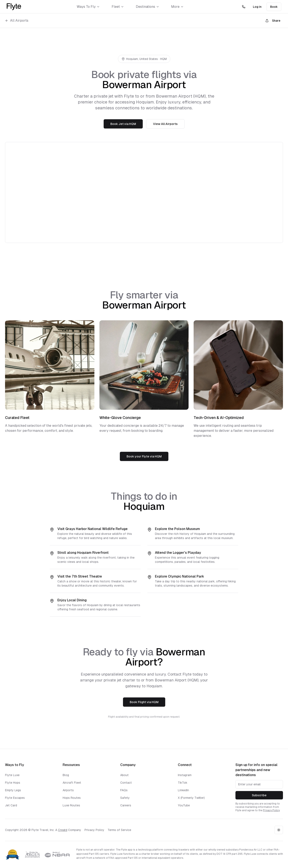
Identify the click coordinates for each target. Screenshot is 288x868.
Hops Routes (72, 798)
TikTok (183, 783)
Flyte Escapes (15, 798)
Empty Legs (13, 790)
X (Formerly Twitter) (191, 798)
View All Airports (165, 124)
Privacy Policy (271, 810)
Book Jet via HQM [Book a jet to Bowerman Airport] (123, 124)
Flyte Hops (13, 783)
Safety (125, 798)
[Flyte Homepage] (14, 7)
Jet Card (11, 805)
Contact (126, 783)
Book (274, 7)
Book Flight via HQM (144, 702)
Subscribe (259, 795)
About (124, 775)
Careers (126, 805)
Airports (68, 790)
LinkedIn (183, 790)
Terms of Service (119, 830)
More (177, 7)
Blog (66, 775)
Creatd (63, 830)
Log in (257, 7)
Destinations (148, 7)
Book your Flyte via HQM (144, 456)
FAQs (124, 790)
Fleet (118, 7)
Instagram (185, 775)
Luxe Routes (71, 805)
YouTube (184, 805)
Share (273, 21)
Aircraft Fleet (72, 783)
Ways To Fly (88, 7)
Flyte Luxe (12, 775)
